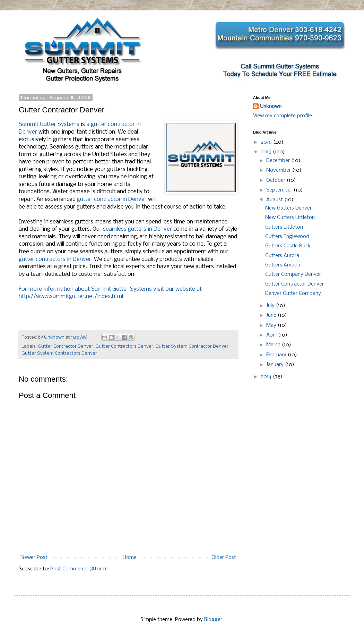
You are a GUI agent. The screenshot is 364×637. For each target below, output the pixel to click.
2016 (267, 142)
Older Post (224, 558)
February (277, 355)
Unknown (271, 107)
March (274, 345)
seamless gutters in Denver (137, 229)
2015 (267, 152)
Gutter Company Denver (293, 274)
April (272, 335)
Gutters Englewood (287, 237)
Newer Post (34, 558)
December (279, 161)
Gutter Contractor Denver (66, 346)
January (276, 365)
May (272, 325)
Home (130, 558)
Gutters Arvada (283, 265)
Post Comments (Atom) (78, 569)
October (276, 180)
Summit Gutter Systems (49, 124)
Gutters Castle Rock (288, 246)
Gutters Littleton (284, 227)
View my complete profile (283, 116)
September (280, 190)
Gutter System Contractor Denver (192, 346)
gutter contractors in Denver (55, 259)
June (272, 315)
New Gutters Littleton (290, 218)
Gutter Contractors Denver (124, 346)
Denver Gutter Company (293, 294)
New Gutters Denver (288, 208)
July (271, 306)
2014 (267, 377)
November (279, 170)
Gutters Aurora (282, 256)
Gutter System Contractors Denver (59, 353)
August (275, 200)
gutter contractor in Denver (112, 199)
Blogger (213, 620)
